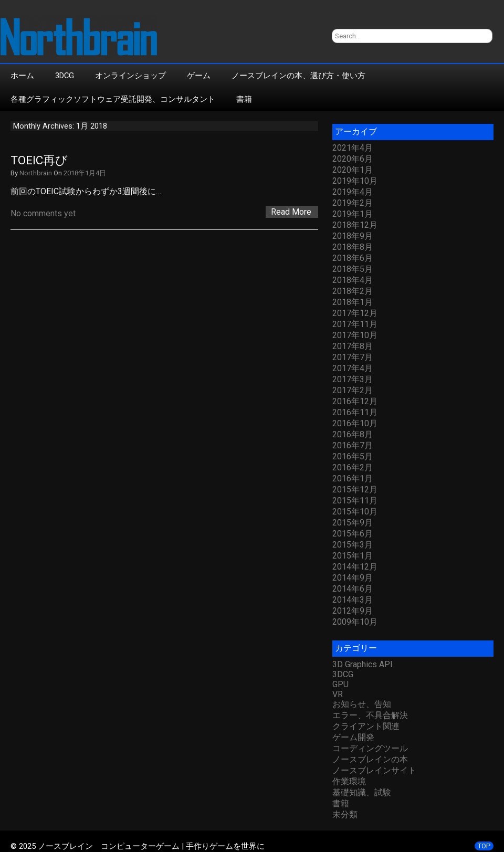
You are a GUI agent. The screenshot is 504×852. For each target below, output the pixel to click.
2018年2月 (353, 291)
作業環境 (349, 781)
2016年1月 (353, 478)
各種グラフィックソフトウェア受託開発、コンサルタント (113, 99)
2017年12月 (355, 313)
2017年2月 (353, 390)
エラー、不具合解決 (370, 715)
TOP (484, 846)
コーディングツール (370, 748)
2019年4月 (353, 192)
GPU (340, 684)
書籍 (244, 99)
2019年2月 (353, 203)
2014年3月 (353, 600)
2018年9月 (353, 236)
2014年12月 (355, 567)
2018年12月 (355, 225)
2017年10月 (355, 335)
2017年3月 (353, 379)
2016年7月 (353, 445)
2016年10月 (355, 423)
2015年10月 (355, 512)
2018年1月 (353, 302)
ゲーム (199, 76)
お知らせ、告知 (362, 704)
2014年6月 (353, 589)
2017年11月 (355, 324)
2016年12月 (355, 401)
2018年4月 (353, 280)
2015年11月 (355, 501)
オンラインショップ (130, 76)
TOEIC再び (39, 160)
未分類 (345, 814)
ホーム (22, 76)
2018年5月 (353, 269)
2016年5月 (353, 456)
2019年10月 (355, 181)
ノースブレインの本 (370, 759)
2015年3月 (353, 545)
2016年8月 (353, 434)
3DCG (65, 76)
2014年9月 (353, 578)
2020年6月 (353, 159)
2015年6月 (353, 534)
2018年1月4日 (85, 173)
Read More (291, 212)
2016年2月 (353, 467)
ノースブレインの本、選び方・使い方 (298, 76)
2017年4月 (353, 368)
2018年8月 (353, 247)
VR (338, 694)
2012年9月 (353, 611)
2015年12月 (355, 490)
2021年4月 (353, 148)
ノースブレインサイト (374, 770)
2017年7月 (353, 357)
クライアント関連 (366, 726)
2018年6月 (353, 258)
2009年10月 (355, 622)
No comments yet (43, 213)
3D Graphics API (363, 664)
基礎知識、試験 (362, 792)
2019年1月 (353, 214)
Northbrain (36, 173)
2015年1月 (353, 556)
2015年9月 (353, 523)
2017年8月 (353, 346)
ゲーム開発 (353, 737)
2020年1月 (353, 170)
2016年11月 (355, 412)
